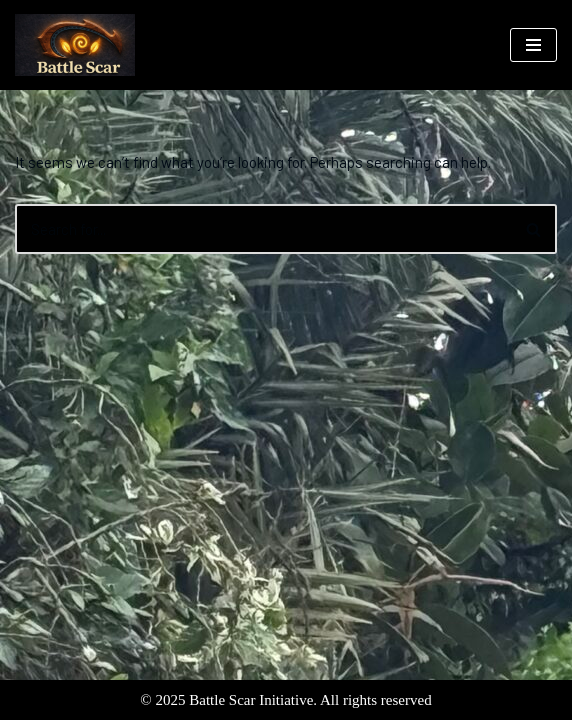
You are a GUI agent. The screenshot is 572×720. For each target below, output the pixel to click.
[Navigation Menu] (533, 45)
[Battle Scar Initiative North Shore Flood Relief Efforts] (75, 45)
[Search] (263, 229)
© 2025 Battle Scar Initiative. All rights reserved (285, 700)
